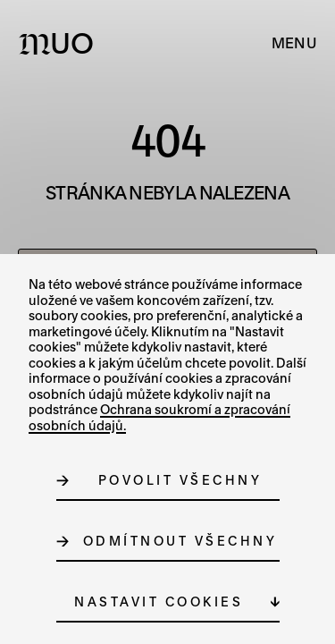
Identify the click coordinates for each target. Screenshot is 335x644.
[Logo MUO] (60, 43)
